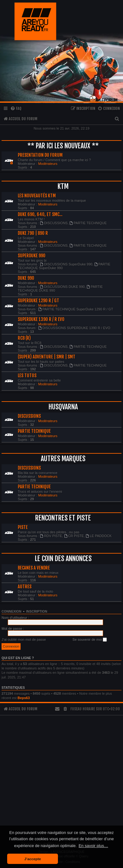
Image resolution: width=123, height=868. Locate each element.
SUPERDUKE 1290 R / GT (38, 301)
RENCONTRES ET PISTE (63, 518)
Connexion (12, 611)
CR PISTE (74, 536)
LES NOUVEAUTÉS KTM (37, 196)
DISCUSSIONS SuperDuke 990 (66, 264)
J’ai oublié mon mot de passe (24, 639)
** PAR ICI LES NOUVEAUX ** (63, 146)
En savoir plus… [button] (93, 846)
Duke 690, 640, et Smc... (40, 215)
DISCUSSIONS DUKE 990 (63, 287)
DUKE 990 (26, 278)
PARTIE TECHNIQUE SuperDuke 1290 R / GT (76, 309)
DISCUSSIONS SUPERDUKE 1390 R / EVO (74, 328)
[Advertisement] (61, 776)
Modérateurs (48, 164)
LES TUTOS (27, 376)
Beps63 (24, 698)
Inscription (37, 611)
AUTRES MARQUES (63, 459)
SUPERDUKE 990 (32, 256)
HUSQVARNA (63, 407)
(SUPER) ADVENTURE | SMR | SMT (47, 357)
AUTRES (25, 587)
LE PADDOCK (99, 536)
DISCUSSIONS (54, 223)
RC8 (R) (24, 338)
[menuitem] (16, 109)
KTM (63, 186)
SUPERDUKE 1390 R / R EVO (41, 319)
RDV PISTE (51, 536)
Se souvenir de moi (90, 640)
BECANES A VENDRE (34, 568)
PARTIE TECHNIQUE (88, 223)
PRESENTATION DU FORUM (40, 155)
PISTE (23, 527)
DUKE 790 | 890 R (33, 233)
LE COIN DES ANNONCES (63, 558)
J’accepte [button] (33, 859)
